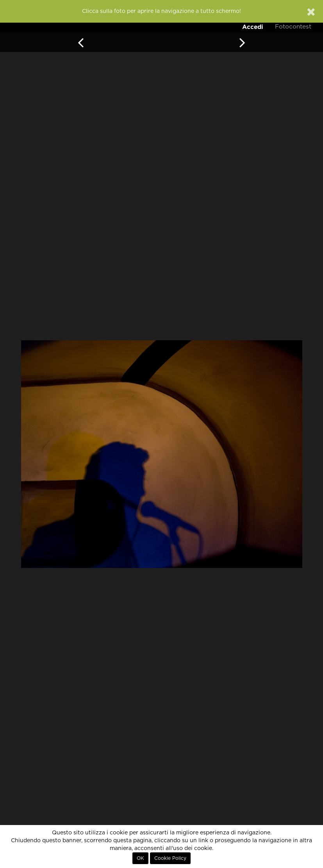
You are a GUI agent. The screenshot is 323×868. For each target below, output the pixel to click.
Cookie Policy (170, 858)
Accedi (253, 27)
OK (140, 858)
